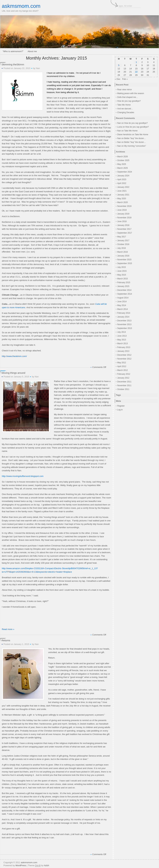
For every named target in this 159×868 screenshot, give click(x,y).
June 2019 (122, 210)
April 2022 (122, 183)
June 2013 (122, 336)
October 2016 (123, 244)
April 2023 (122, 179)
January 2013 (123, 351)
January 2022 (123, 187)
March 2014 (122, 309)
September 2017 (125, 233)
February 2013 (124, 347)
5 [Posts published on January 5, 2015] (119, 65)
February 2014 (124, 313)
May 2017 (122, 237)
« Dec (118, 79)
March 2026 (122, 157)
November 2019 (124, 206)
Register (121, 406)
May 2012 (122, 363)
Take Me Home (124, 105)
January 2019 (123, 214)
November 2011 (124, 385)
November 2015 (124, 260)
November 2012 (124, 359)
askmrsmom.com (29, 862)
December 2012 (124, 355)
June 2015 (122, 271)
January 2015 (123, 286)
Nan (38, 68)
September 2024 (125, 172)
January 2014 (123, 317)
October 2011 (123, 389)
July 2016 (121, 248)
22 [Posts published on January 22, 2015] (136, 72)
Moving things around (13, 373)
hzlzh (47, 865)
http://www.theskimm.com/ (14, 356)
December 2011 (124, 382)
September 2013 (125, 328)
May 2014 (122, 305)
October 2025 (123, 160)
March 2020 (122, 202)
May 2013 (122, 340)
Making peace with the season (131, 93)
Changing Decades (126, 112)
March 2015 (122, 279)
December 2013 (124, 321)
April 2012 (122, 366)
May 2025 (122, 164)
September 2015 (125, 263)
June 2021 (122, 191)
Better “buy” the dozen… (135, 138)
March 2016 (122, 252)
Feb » (125, 79)
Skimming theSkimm (13, 64)
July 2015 (121, 267)
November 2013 (124, 324)
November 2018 (124, 218)
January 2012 (123, 378)
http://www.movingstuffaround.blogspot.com (23, 476)
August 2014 (123, 298)
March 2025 (122, 168)
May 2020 (122, 199)
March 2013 (122, 344)
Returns (6, 640)
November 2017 (124, 229)
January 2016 (123, 256)
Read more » (8, 629)
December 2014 (124, 290)
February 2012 (124, 374)
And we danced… (125, 109)
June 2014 (122, 302)
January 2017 (123, 241)
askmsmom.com (21, 6)
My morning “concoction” (135, 146)
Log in (120, 410)
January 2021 (123, 195)
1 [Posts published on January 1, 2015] (136, 62)
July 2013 (121, 332)
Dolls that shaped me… (128, 97)
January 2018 (123, 225)
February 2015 (124, 282)
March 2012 (122, 370)
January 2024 (123, 176)
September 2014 (125, 294)
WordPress (21, 865)
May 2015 (122, 275)
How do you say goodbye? (129, 101)
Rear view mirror (125, 90)
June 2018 (122, 221)
